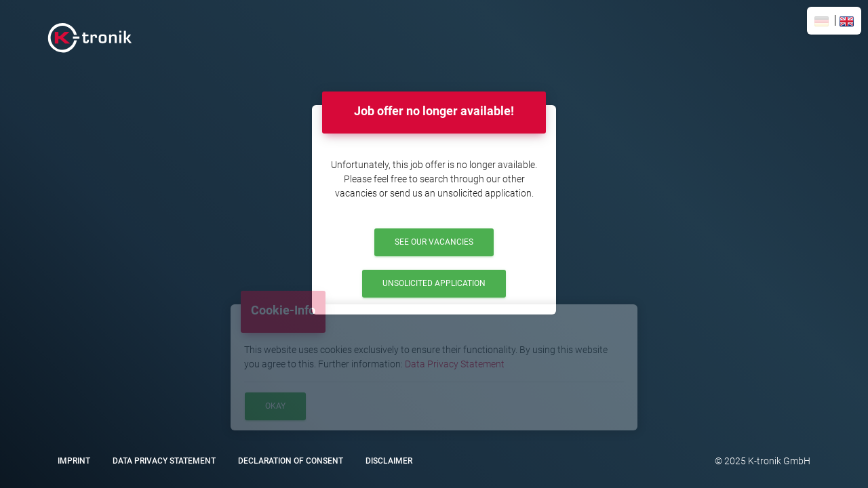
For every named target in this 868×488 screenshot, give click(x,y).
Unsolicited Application (434, 283)
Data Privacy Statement (455, 364)
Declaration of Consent (291, 461)
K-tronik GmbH (778, 461)
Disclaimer (389, 461)
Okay (275, 406)
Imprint (74, 461)
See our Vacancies (434, 242)
